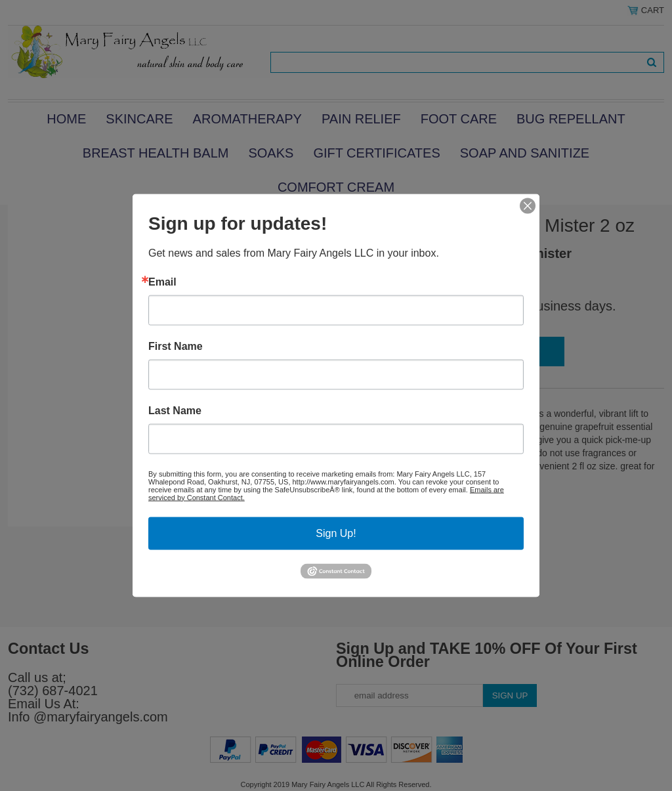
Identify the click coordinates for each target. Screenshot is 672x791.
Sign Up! (336, 533)
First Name (176, 346)
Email (162, 282)
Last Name (175, 410)
